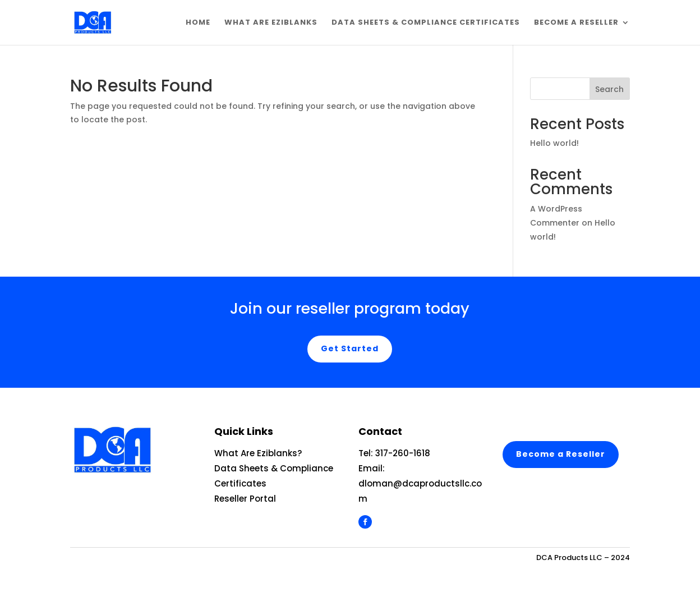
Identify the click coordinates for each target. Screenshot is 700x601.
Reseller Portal (245, 499)
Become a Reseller (576, 23)
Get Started (350, 348)
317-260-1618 (403, 453)
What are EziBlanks (271, 23)
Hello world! (554, 143)
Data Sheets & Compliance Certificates (426, 23)
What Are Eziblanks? (258, 453)
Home (198, 23)
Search (609, 89)
